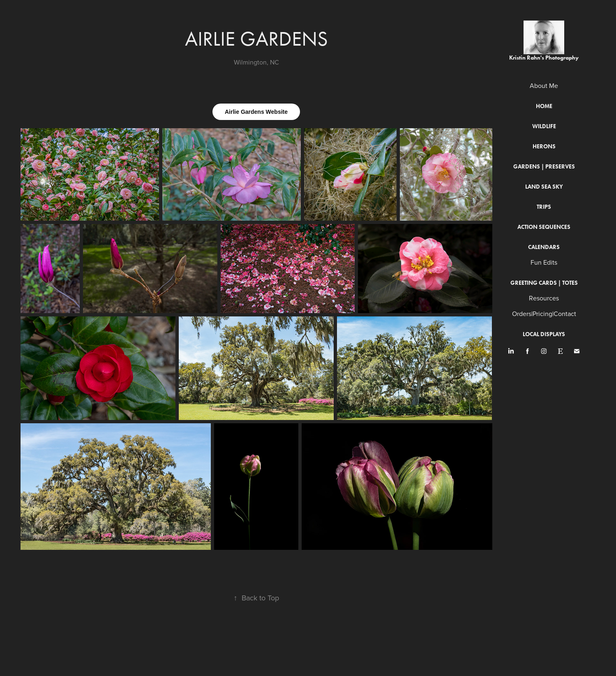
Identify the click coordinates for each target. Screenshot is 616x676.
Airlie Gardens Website (256, 112)
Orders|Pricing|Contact (544, 314)
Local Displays (544, 334)
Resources (544, 298)
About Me (544, 85)
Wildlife (544, 126)
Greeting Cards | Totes (544, 283)
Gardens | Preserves (544, 167)
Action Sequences (544, 227)
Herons (544, 147)
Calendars (544, 247)
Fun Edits (544, 262)
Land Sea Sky (544, 187)
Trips (544, 207)
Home (544, 106)
